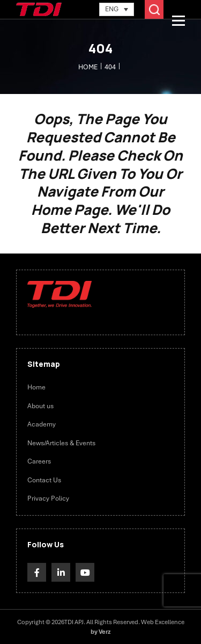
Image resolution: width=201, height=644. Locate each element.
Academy (42, 424)
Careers (39, 461)
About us (40, 406)
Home (36, 387)
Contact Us (44, 480)
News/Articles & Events (61, 443)
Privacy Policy (48, 498)
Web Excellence (163, 622)
